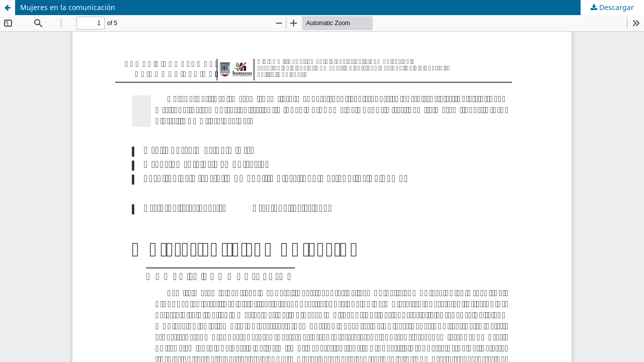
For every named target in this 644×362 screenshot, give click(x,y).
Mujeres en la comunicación (68, 7)
